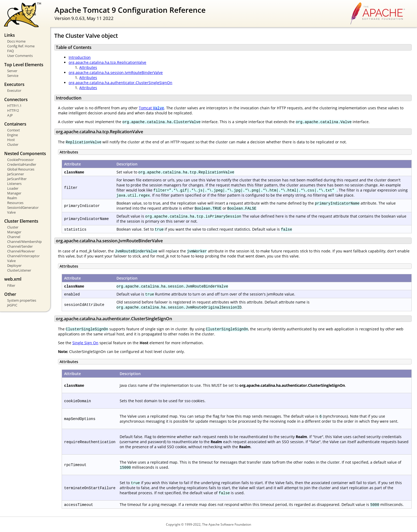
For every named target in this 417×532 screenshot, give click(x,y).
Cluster (13, 144)
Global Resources (21, 169)
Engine (12, 135)
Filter (11, 285)
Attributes (88, 67)
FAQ (11, 51)
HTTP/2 (13, 110)
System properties (22, 300)
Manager (14, 193)
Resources (15, 203)
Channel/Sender (20, 246)
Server (12, 71)
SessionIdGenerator (23, 207)
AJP (10, 115)
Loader (13, 188)
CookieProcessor (20, 160)
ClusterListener (19, 270)
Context (14, 130)
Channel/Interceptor (23, 256)
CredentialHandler (22, 164)
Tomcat (151, 108)
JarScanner (16, 174)
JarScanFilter (17, 179)
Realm (12, 198)
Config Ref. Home (21, 46)
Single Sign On (85, 343)
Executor (14, 90)
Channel (14, 237)
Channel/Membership (24, 242)
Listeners (14, 184)
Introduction (80, 57)
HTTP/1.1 (14, 106)
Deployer (14, 265)
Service (13, 76)
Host (11, 140)
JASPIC (12, 305)
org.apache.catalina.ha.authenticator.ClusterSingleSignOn (120, 83)
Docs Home (16, 41)
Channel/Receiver (21, 251)
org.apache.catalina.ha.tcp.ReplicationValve (107, 62)
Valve (11, 212)
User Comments (20, 56)
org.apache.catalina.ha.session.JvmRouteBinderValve (116, 72)
